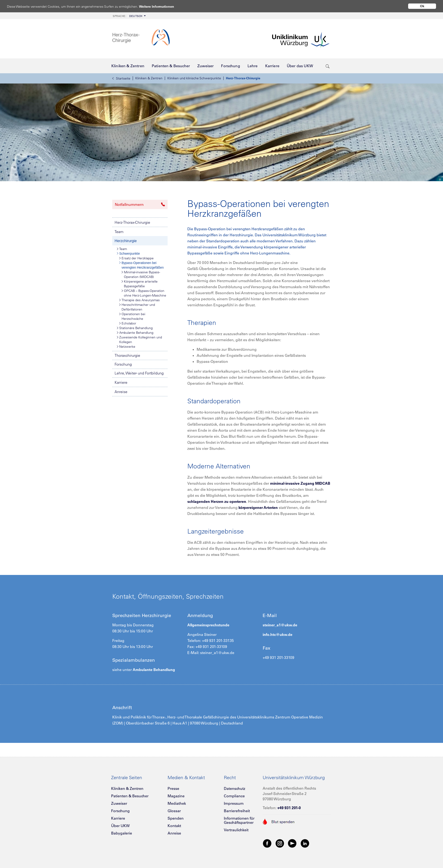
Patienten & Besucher (130, 796)
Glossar (174, 811)
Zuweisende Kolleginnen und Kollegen (139, 339)
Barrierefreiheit (237, 811)
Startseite (121, 78)
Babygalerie (122, 833)
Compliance (234, 796)
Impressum (234, 803)
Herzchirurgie (126, 241)
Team (119, 232)
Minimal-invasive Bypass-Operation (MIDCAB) (141, 274)
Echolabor (128, 323)
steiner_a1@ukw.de (280, 625)
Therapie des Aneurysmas (139, 300)
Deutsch (128, 16)
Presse (173, 788)
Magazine (176, 796)
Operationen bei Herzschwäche (132, 316)
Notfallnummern (140, 204)
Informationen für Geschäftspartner (239, 820)
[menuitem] (129, 16)
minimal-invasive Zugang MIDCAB (300, 483)
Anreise (121, 392)
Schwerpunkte (128, 254)
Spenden (176, 818)
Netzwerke (126, 347)
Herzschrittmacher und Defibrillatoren (137, 307)
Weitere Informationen (161, 6)
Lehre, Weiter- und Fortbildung (139, 373)
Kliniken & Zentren (149, 78)
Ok (422, 6)
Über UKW (120, 826)
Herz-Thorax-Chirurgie (243, 78)
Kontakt (174, 826)
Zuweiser (119, 803)
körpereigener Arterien (258, 507)
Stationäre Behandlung (135, 328)
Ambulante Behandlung (135, 333)
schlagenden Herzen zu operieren (217, 501)
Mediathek (177, 803)
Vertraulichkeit (236, 830)
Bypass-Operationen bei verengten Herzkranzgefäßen (141, 265)
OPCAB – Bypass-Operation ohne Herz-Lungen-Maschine (144, 293)
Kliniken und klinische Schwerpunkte (194, 78)
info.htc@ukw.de (278, 634)
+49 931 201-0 (289, 808)
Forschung (123, 364)
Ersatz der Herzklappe (136, 258)
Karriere (121, 382)
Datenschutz (235, 788)
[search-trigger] (328, 66)
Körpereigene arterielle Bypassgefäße (140, 284)
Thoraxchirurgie (127, 355)
